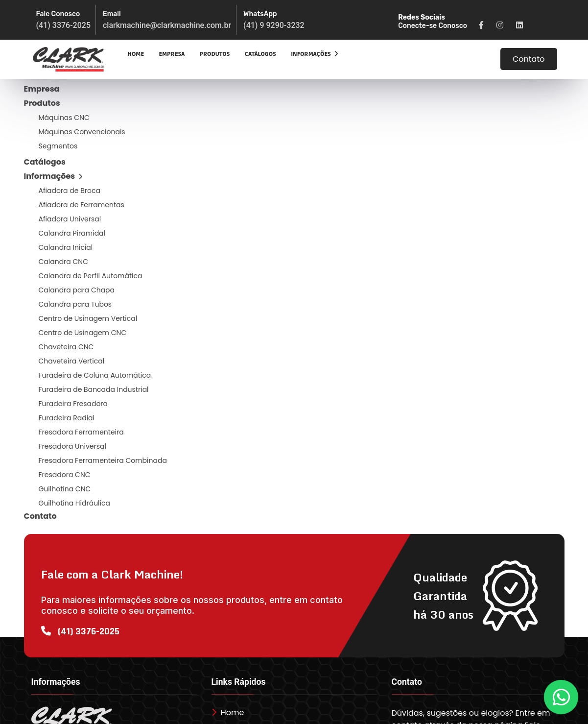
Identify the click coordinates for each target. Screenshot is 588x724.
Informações (314, 54)
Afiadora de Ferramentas (82, 205)
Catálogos (260, 54)
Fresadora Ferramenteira (81, 432)
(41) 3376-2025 (63, 25)
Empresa (172, 54)
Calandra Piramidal (72, 233)
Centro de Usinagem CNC (83, 333)
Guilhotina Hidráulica (74, 503)
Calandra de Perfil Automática (91, 276)
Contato (529, 59)
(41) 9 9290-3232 (274, 25)
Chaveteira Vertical (72, 361)
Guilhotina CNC (65, 489)
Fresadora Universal (72, 446)
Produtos (215, 54)
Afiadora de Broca (70, 191)
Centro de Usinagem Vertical (88, 318)
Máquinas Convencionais (82, 132)
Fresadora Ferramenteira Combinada (103, 460)
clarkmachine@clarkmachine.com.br (167, 25)
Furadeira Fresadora (73, 404)
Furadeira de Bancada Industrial (94, 389)
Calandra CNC (64, 262)
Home (136, 54)
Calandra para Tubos (75, 304)
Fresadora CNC (65, 475)
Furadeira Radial (67, 418)
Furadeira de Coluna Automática (95, 375)
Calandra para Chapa (77, 290)
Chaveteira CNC (66, 347)
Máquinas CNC (64, 118)
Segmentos (58, 146)
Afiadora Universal (70, 219)
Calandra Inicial (66, 247)
